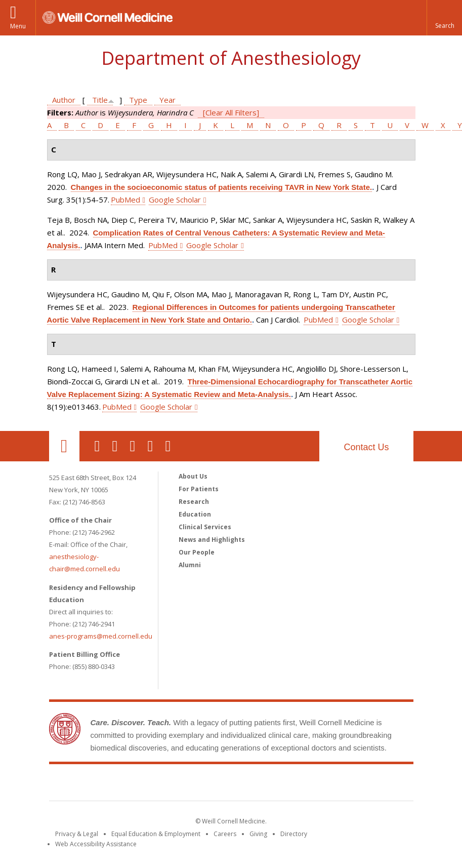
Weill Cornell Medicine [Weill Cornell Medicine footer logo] (231, 784)
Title (100, 100)
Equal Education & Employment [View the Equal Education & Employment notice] (156, 834)
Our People (197, 552)
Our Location (64, 446)
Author (64, 100)
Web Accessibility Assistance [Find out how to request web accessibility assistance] (96, 844)
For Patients (199, 489)
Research (194, 502)
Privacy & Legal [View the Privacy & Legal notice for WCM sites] (77, 834)
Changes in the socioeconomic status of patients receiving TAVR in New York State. (222, 187)
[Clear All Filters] (231, 112)
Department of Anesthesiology (231, 58)
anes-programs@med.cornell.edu (101, 636)
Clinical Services (205, 527)
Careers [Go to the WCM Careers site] (225, 834)
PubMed (125, 200)
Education (195, 514)
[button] (444, 18)
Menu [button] (18, 26)
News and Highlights (212, 540)
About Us (193, 476)
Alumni (190, 565)
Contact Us (366, 447)
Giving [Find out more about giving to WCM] (258, 834)
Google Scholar (175, 200)
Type (138, 100)
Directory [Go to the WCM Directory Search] (294, 834)
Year (167, 100)
